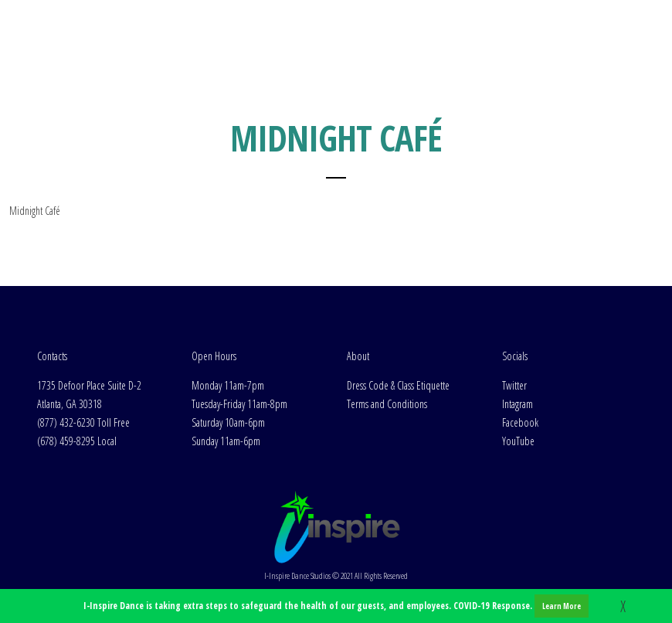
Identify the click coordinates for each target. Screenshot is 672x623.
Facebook (520, 422)
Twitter (514, 385)
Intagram (518, 404)
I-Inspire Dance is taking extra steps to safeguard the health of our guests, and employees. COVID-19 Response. (336, 606)
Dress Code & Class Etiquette (398, 385)
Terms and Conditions (387, 404)
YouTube (518, 441)
